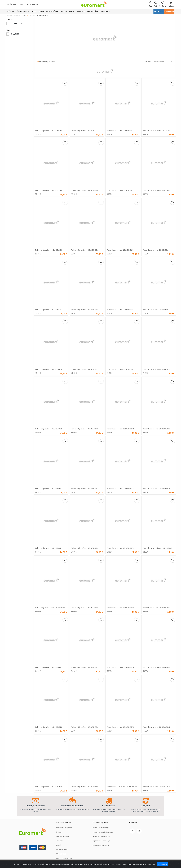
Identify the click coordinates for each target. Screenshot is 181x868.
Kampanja (169, 11)
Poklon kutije (43, 16)
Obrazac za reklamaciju (101, 828)
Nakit (72, 11)
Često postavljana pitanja (101, 845)
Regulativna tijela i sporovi (101, 836)
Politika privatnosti (62, 849)
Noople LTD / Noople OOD (64, 858)
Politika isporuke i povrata (64, 828)
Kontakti (59, 832)
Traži (156, 4)
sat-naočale (52, 11)
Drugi (35, 4)
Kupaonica (105, 11)
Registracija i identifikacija (101, 841)
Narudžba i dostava (62, 836)
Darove (64, 11)
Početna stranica (14, 16)
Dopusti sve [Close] (162, 864)
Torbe (41, 11)
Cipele (34, 11)
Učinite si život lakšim (87, 11)
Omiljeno (163, 4)
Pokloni (32, 16)
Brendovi (159, 11)
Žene (21, 4)
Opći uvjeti (59, 841)
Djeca (28, 4)
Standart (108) (17, 23)
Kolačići (58, 845)
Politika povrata (61, 854)
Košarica (171, 4)
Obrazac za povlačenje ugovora (103, 832)
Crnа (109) (15, 34)
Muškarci (12, 4)
